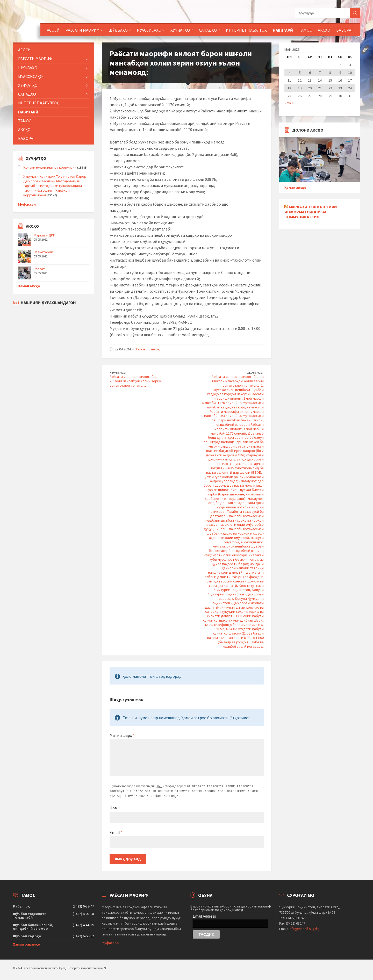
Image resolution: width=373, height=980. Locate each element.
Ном (115, 807)
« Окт (289, 103)
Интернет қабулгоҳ (246, 30)
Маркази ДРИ (45, 235)
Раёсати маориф (83, 30)
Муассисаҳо (149, 30)
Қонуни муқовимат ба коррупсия (50, 167)
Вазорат (345, 30)
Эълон (140, 349)
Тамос (305, 30)
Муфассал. (110, 942)
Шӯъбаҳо (118, 30)
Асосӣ (53, 30)
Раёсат (39, 269)
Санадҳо (208, 30)
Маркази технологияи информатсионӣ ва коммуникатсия (311, 212)
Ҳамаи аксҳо (29, 286)
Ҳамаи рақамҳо (27, 943)
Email (116, 832)
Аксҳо (324, 30)
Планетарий (43, 252)
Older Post (255, 373)
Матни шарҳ (122, 735)
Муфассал (27, 204)
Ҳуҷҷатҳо (180, 30)
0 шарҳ (154, 349)
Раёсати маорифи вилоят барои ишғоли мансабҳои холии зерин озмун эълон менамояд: (136, 381)
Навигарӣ (283, 30)
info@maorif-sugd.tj (304, 928)
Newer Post (118, 373)
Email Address (204, 916)
